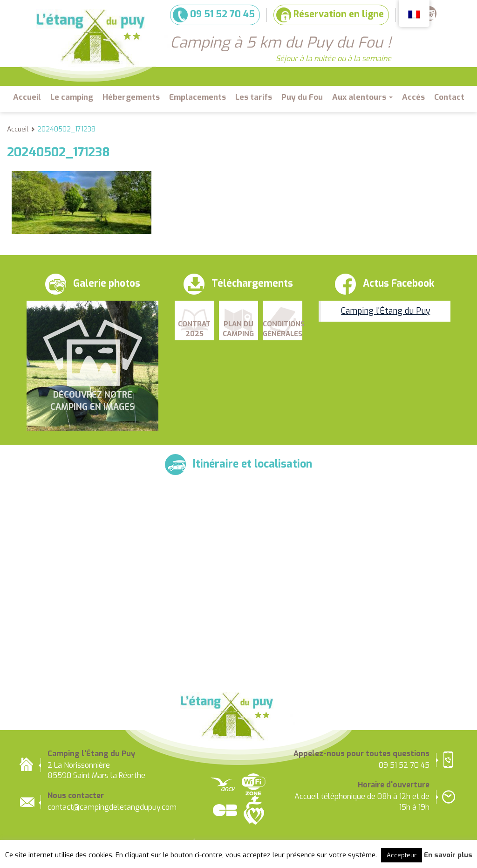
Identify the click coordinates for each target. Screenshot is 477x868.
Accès (413, 97)
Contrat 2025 (194, 329)
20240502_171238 (66, 129)
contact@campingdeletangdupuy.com (112, 807)
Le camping (72, 97)
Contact (449, 97)
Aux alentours (362, 97)
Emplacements (198, 97)
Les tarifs (254, 97)
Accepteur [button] (402, 855)
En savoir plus (448, 855)
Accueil (27, 97)
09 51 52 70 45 (214, 15)
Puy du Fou (302, 97)
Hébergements (131, 97)
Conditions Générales (283, 329)
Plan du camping (238, 329)
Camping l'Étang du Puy (385, 311)
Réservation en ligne (330, 15)
